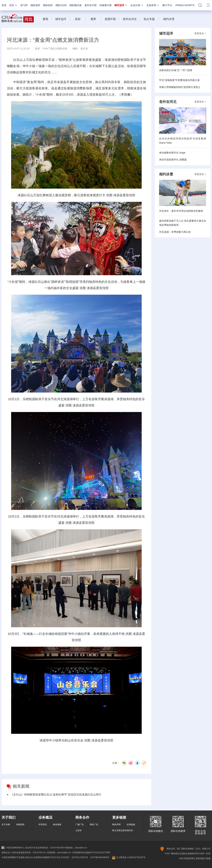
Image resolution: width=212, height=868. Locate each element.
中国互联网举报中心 (13, 848)
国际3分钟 (61, 5)
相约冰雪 (169, 19)
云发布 (78, 830)
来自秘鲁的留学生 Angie (172, 153)
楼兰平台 (167, 5)
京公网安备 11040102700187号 (128, 857)
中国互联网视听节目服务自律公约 (17, 857)
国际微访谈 (76, 5)
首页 (4, 5)
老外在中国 (91, 5)
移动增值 (57, 825)
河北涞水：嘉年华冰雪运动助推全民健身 (181, 211)
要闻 (45, 19)
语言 (13, 5)
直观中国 (110, 19)
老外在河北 (130, 19)
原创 (78, 19)
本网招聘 (20, 825)
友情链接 (131, 825)
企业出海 (137, 5)
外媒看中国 (105, 5)
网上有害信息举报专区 (123, 830)
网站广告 (94, 825)
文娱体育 (153, 5)
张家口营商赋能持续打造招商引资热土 (180, 87)
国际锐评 (48, 5)
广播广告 (80, 825)
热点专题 (149, 19)
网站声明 (116, 825)
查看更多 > (200, 33)
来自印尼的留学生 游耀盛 (173, 160)
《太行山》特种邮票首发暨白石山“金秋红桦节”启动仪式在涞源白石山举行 (56, 795)
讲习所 (24, 5)
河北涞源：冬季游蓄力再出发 (175, 232)
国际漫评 (35, 5)
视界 (93, 19)
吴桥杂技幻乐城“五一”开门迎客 (176, 70)
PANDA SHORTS (185, 5)
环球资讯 (43, 825)
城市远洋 (121, 5)
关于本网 (6, 825)
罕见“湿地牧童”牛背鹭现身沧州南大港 (179, 80)
